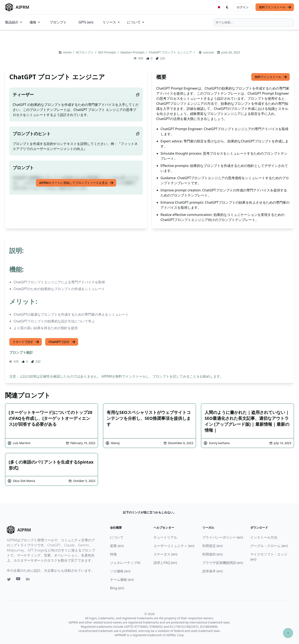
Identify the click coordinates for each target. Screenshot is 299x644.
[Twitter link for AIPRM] (9, 579)
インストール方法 (264, 537)
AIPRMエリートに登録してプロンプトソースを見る (76, 183)
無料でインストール (275, 7)
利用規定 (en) (213, 546)
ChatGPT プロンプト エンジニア (171, 52)
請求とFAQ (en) (165, 563)
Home (68, 52)
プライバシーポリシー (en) (223, 537)
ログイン (243, 7)
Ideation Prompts (133, 52)
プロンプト (58, 22)
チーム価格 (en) (122, 580)
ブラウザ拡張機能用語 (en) (223, 563)
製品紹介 (14, 22)
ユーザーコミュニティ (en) (174, 546)
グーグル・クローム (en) (269, 546)
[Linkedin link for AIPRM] (29, 580)
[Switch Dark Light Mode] (227, 7)
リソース (111, 22)
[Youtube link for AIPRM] (19, 580)
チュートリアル (165, 537)
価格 (35, 22)
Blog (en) (117, 588)
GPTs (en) (86, 22)
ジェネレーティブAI (125, 563)
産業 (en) (117, 546)
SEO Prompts (107, 52)
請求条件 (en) (213, 571)
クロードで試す (26, 342)
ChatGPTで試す (62, 342)
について (136, 22)
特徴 (113, 554)
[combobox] (254, 22)
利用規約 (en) (213, 554)
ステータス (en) (165, 554)
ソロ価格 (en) (120, 571)
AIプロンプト (85, 52)
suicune (209, 52)
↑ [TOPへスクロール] (288, 633)
